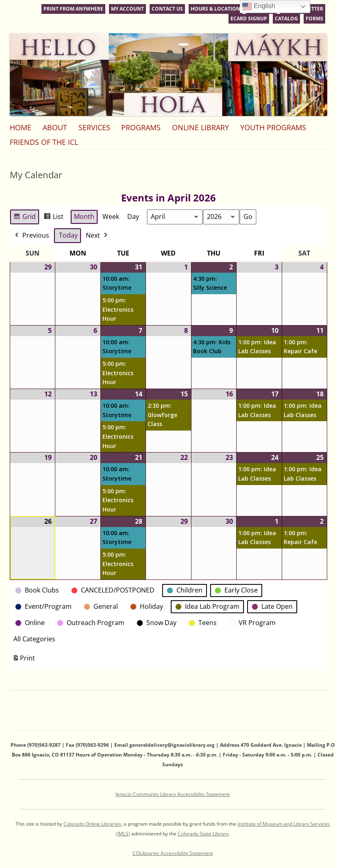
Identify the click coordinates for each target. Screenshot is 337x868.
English (259, 7)
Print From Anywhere (73, 9)
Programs (141, 127)
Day (133, 216)
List (53, 218)
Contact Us (167, 9)
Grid (24, 218)
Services (94, 127)
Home (21, 127)
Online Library (200, 127)
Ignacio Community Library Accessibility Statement (173, 794)
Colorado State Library (203, 834)
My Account (127, 9)
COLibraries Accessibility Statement (173, 853)
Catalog (286, 19)
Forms (314, 19)
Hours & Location (215, 9)
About (55, 127)
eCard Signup (249, 19)
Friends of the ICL (44, 142)
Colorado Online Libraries (92, 824)
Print (24, 659)
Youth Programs (273, 127)
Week (111, 216)
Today (68, 235)
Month (84, 216)
